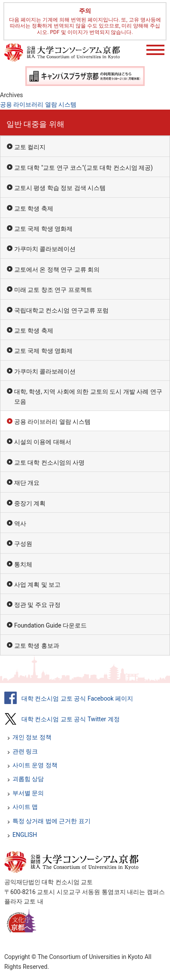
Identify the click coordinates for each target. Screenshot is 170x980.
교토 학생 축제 (34, 208)
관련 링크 (25, 751)
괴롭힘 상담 (28, 779)
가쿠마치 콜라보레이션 (45, 249)
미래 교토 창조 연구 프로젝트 (53, 290)
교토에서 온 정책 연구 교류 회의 (57, 269)
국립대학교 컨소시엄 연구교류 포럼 (61, 310)
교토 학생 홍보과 (37, 646)
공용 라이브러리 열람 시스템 (38, 104)
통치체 (23, 564)
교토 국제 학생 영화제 (43, 229)
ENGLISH (25, 835)
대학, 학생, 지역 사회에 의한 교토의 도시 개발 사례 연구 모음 (88, 396)
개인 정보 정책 (32, 737)
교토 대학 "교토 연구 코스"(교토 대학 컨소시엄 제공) (83, 168)
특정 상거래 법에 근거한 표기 (52, 821)
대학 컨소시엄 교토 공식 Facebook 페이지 (77, 698)
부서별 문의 (28, 793)
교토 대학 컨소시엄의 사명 (49, 462)
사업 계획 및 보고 (37, 585)
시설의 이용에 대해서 (43, 442)
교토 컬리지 (30, 147)
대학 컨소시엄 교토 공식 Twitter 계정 (71, 719)
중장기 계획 (30, 503)
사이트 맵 (25, 807)
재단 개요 (27, 483)
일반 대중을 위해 (35, 124)
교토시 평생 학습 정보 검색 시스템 (60, 188)
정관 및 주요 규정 (37, 605)
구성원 (23, 544)
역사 (20, 524)
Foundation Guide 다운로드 (50, 625)
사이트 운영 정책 (35, 765)
